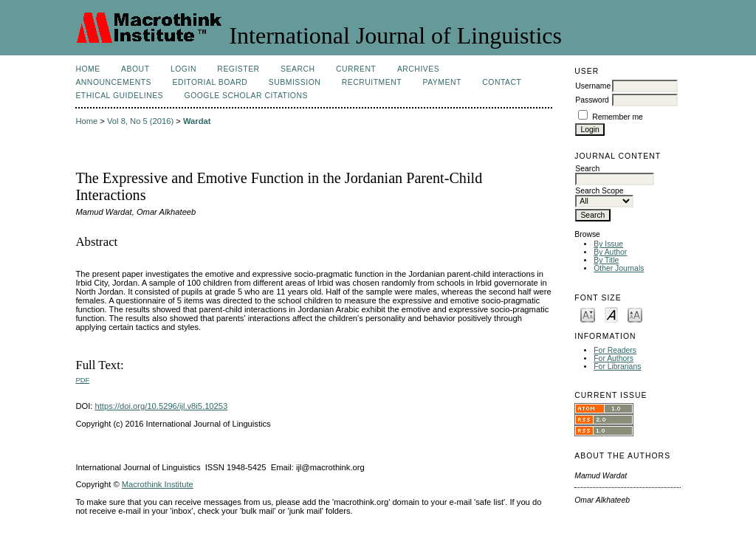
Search (298, 69)
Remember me (618, 117)
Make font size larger (635, 314)
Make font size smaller (588, 314)
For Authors (614, 358)
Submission (295, 82)
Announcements (113, 82)
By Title (606, 260)
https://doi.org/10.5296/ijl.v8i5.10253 (162, 406)
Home (87, 69)
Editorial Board (210, 82)
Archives (418, 69)
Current (356, 69)
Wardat (197, 121)
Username (593, 86)
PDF (82, 380)
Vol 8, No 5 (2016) (140, 121)
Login (183, 69)
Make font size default (611, 314)
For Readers (615, 350)
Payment (442, 82)
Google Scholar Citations (246, 96)
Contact (502, 82)
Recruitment (372, 82)
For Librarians (617, 367)
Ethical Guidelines (119, 96)
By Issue (608, 244)
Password (592, 100)
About (135, 69)
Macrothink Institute (158, 484)
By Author (610, 252)
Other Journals (619, 268)
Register (238, 69)
